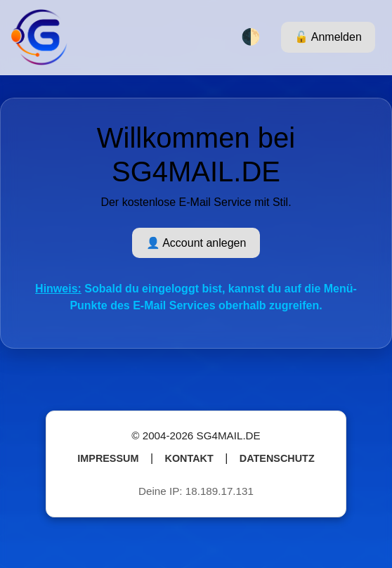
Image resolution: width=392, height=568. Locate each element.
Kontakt (189, 458)
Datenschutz (277, 458)
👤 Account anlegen (196, 243)
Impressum (108, 458)
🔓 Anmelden (328, 37)
